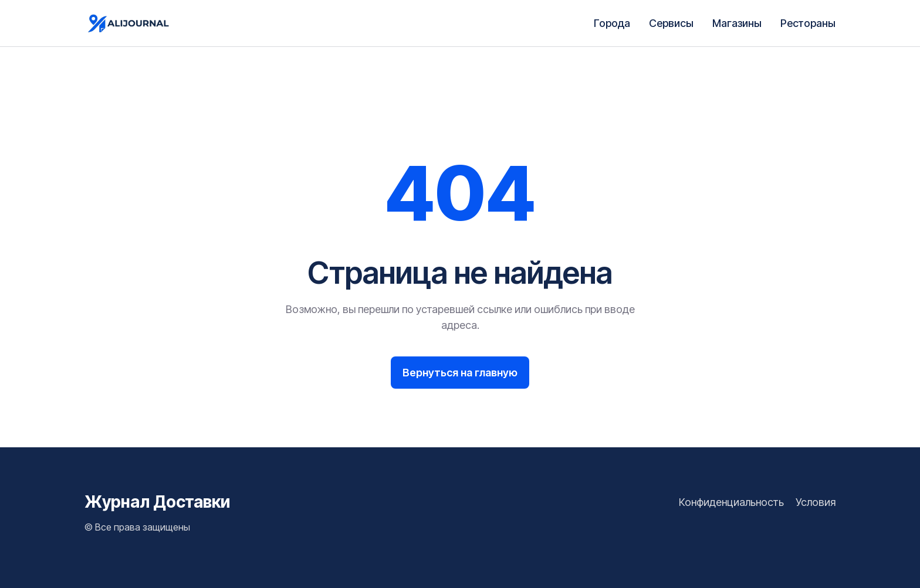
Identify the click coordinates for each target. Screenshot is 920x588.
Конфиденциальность (731, 502)
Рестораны (808, 23)
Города (612, 23)
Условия (816, 502)
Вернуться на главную (460, 373)
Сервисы (671, 23)
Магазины (737, 23)
